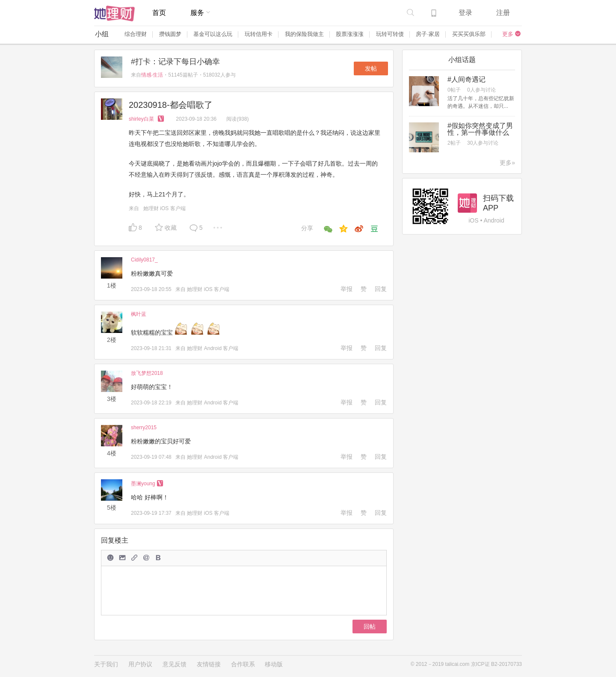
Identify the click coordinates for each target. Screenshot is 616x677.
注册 (503, 13)
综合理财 (136, 34)
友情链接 (209, 664)
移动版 (274, 664)
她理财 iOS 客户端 (164, 208)
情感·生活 (152, 75)
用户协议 (140, 664)
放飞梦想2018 (147, 373)
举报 (346, 289)
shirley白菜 (148, 119)
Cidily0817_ (144, 260)
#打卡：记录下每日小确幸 (175, 62)
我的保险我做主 (304, 34)
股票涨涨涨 (350, 34)
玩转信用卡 (259, 34)
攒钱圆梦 (170, 34)
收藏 (171, 228)
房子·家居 (428, 34)
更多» (507, 163)
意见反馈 (175, 664)
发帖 (371, 68)
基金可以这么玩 (213, 34)
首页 (159, 13)
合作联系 (243, 664)
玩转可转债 (390, 34)
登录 (465, 13)
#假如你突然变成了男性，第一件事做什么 (480, 129)
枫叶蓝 (139, 314)
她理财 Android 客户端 (213, 348)
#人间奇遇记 (466, 79)
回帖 (370, 627)
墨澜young (147, 484)
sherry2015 (144, 428)
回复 (381, 289)
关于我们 (106, 664)
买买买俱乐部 (469, 34)
